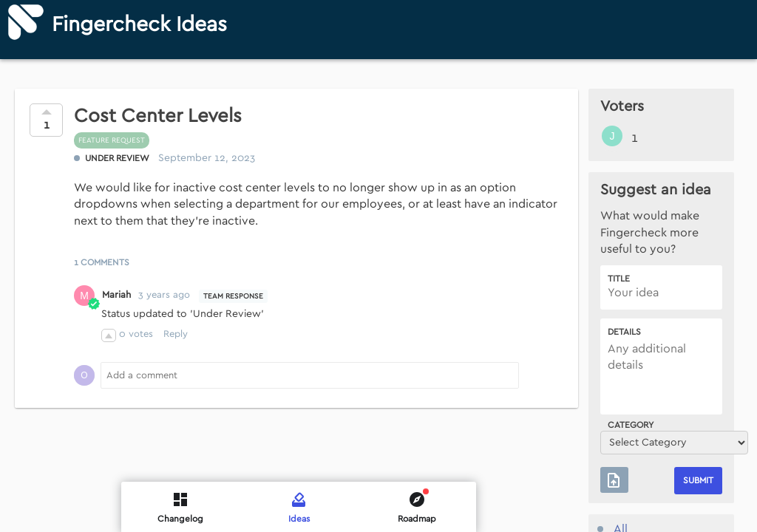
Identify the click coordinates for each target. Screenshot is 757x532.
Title (619, 279)
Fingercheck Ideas (139, 25)
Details (624, 332)
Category (631, 425)
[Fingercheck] (26, 22)
